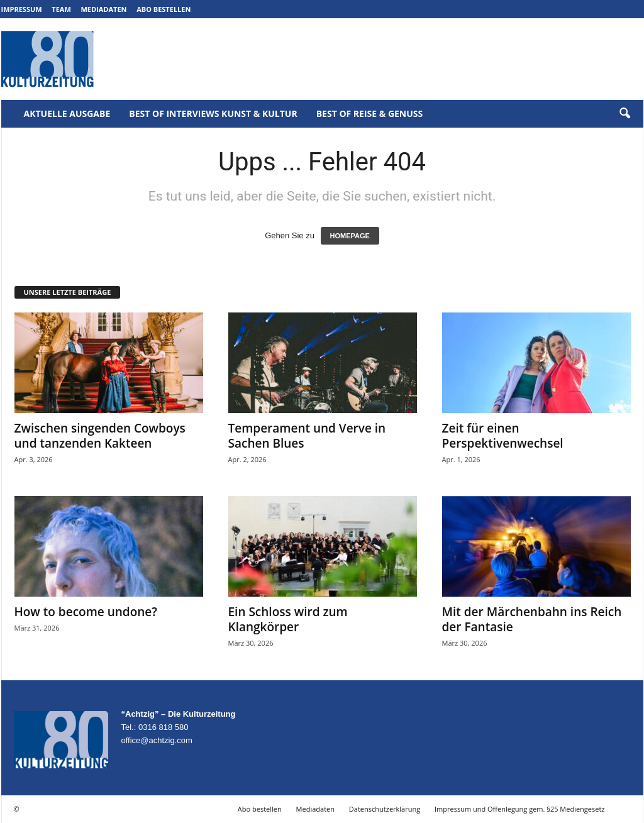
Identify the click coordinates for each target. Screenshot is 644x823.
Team (61, 9)
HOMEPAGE (350, 236)
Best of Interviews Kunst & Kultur (213, 113)
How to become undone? (86, 612)
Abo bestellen (164, 9)
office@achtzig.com (157, 740)
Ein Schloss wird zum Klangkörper (288, 619)
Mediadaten (103, 9)
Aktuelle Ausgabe (67, 113)
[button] (625, 114)
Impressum (22, 9)
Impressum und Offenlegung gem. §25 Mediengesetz (519, 809)
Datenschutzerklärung (385, 809)
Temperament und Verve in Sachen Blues (307, 436)
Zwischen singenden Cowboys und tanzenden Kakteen (100, 436)
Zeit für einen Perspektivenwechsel (503, 436)
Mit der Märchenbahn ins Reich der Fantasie (532, 619)
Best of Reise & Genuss (370, 113)
